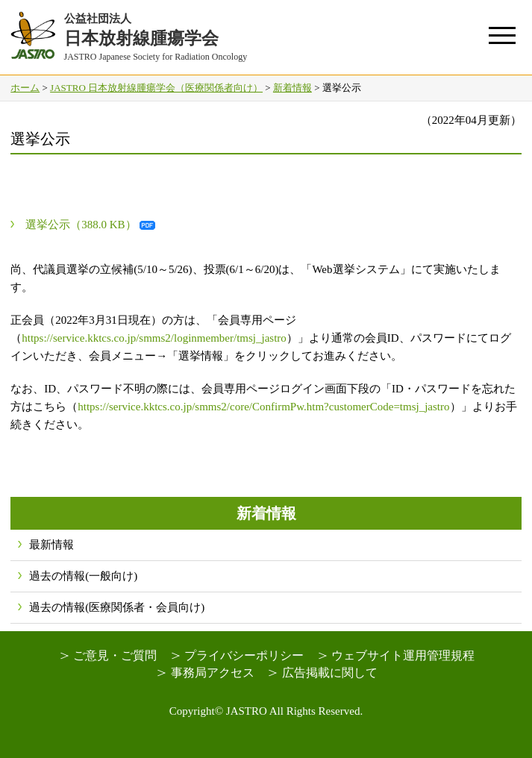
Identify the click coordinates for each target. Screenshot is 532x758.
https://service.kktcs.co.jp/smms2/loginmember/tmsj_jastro (154, 338)
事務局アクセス (213, 673)
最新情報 (51, 545)
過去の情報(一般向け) (83, 576)
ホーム (25, 88)
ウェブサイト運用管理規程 (403, 655)
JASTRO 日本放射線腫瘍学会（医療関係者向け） (156, 88)
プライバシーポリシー (244, 655)
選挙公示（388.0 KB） (81, 225)
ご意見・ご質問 (115, 655)
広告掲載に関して (330, 673)
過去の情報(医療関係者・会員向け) (117, 607)
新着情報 (292, 88)
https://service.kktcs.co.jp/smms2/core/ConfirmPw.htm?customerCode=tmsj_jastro (263, 407)
